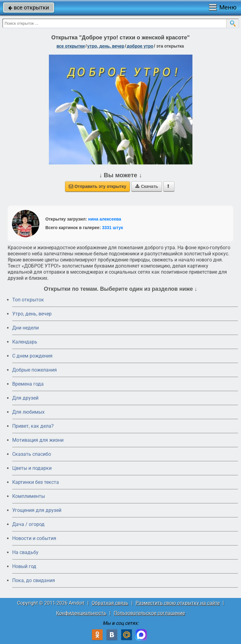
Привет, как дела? (33, 426)
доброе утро (140, 46)
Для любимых (28, 412)
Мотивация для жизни (38, 440)
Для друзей (25, 398)
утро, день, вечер (106, 46)
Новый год (24, 566)
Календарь (25, 342)
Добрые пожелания (35, 370)
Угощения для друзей (37, 510)
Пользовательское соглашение (149, 613)
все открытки (29, 7)
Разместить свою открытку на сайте (178, 603)
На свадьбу (25, 552)
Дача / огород (28, 524)
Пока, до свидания (34, 580)
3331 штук (113, 228)
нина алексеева (105, 219)
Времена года (28, 384)
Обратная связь (110, 603)
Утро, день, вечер (32, 314)
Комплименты (29, 496)
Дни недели (26, 328)
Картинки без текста (36, 482)
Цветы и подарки (32, 468)
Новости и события (34, 538)
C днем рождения (32, 356)
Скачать (147, 186)
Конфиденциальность (81, 613)
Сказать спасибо (32, 454)
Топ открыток (28, 300)
